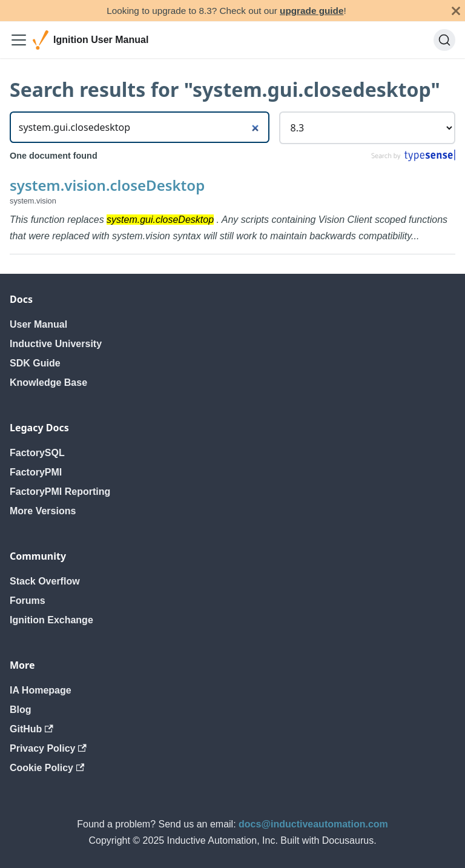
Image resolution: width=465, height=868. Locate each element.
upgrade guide (312, 11)
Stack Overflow (45, 581)
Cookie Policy (47, 768)
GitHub (31, 729)
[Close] (456, 11)
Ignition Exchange (51, 620)
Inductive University (56, 344)
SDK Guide (35, 363)
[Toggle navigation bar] (19, 40)
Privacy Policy (48, 748)
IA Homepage (41, 690)
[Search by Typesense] (413, 158)
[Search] (444, 40)
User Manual (38, 324)
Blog (21, 710)
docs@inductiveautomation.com (313, 824)
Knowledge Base (48, 383)
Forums (28, 601)
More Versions (43, 511)
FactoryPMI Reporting (60, 492)
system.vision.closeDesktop (107, 185)
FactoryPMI (36, 472)
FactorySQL (37, 453)
